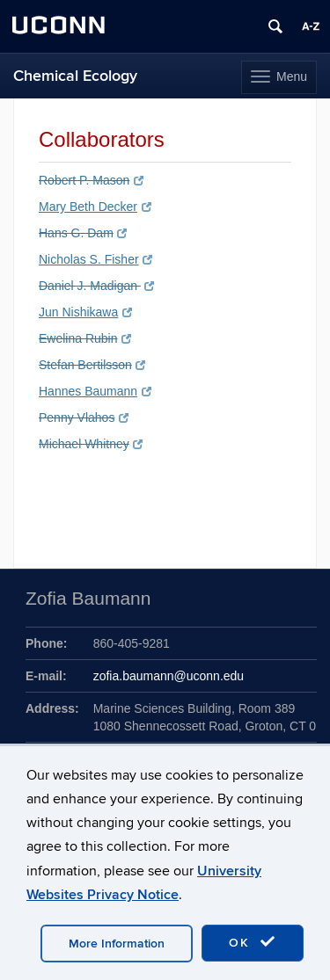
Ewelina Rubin (85, 338)
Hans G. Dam (83, 233)
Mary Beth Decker (95, 207)
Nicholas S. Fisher (95, 259)
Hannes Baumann (95, 391)
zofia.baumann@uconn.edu (169, 676)
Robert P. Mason (91, 180)
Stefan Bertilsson (92, 365)
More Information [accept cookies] (117, 944)
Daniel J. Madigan (96, 286)
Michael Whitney (91, 444)
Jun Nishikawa (85, 312)
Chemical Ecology (75, 76)
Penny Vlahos (84, 417)
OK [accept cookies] (253, 942)
